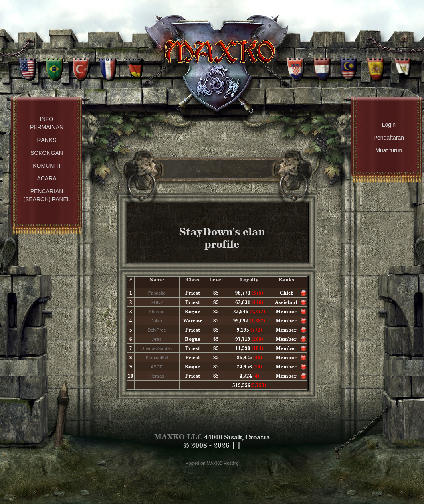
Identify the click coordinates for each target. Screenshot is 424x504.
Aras (157, 339)
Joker (157, 321)
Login (389, 125)
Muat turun (389, 150)
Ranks (46, 140)
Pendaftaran (389, 138)
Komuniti (46, 166)
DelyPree (157, 330)
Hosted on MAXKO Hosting (212, 463)
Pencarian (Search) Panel (46, 195)
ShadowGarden (157, 348)
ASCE (157, 367)
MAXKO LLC (179, 437)
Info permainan (47, 123)
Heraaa (157, 376)
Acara (46, 178)
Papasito (157, 293)
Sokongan (47, 153)
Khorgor (157, 312)
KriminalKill (157, 358)
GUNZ (157, 302)
